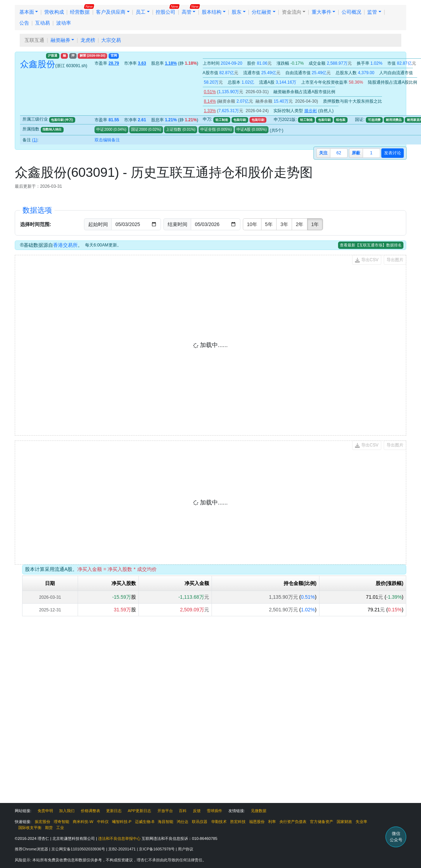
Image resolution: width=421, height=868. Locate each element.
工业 (60, 828)
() (119, 129)
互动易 (43, 23)
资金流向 (292, 12)
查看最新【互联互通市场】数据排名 (371, 245)
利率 (272, 822)
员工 (141, 12)
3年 (284, 224)
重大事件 (322, 12)
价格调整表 (90, 811)
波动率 (64, 23)
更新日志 (114, 811)
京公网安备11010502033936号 (79, 849)
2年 (300, 224)
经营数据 (80, 12)
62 (339, 153)
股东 (237, 12)
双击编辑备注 (107, 140)
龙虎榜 (88, 40)
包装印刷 (240, 120)
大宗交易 (111, 40)
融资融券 (60, 40)
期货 (49, 828)
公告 (24, 23)
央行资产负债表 (293, 822)
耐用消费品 (394, 120)
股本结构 (212, 12)
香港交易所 (65, 245)
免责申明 (45, 811)
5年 (269, 224)
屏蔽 (356, 153)
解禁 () (92, 56)
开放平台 (165, 811)
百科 (183, 811)
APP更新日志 (140, 811)
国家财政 (344, 822)
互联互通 (34, 40)
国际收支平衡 (30, 828)
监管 (372, 12)
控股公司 (166, 12)
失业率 (361, 822)
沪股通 (53, 56)
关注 (323, 153)
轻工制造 (222, 120)
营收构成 (54, 12)
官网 (114, 56)
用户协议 (186, 849)
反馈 (197, 811)
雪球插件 (214, 811)
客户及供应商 (111, 12)
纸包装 (341, 120)
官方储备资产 (322, 822)
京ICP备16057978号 (157, 849)
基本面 (27, 12)
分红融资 (261, 12)
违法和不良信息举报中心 (119, 838)
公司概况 (351, 12)
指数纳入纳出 (52, 129)
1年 (315, 224)
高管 (187, 12)
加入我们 (67, 811)
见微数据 (259, 811)
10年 (252, 224)
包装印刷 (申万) (62, 120)
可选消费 (374, 120)
